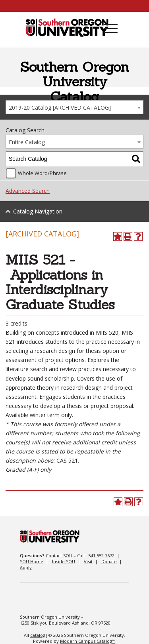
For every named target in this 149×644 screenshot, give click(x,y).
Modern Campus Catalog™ (88, 641)
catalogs (39, 635)
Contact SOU (59, 555)
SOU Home (32, 561)
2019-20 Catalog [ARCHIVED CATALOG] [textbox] (60, 108)
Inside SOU (64, 561)
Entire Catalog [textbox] (27, 142)
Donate (109, 561)
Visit (88, 561)
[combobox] (74, 107)
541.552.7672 (101, 555)
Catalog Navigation (38, 211)
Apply (26, 567)
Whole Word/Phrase (42, 173)
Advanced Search (28, 191)
